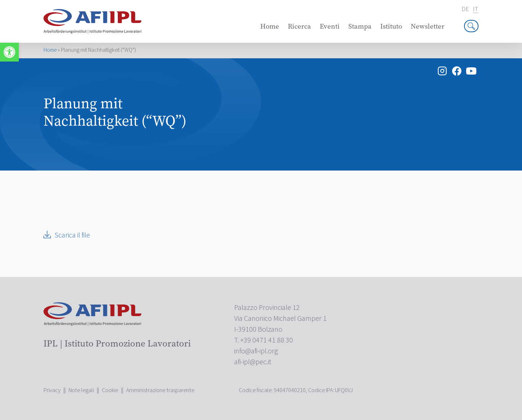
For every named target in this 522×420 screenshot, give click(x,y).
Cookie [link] (110, 390)
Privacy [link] (52, 390)
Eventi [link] (330, 26)
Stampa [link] (360, 26)
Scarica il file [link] (72, 235)
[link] (9, 52)
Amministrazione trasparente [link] (160, 390)
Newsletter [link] (428, 26)
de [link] (465, 9)
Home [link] (270, 26)
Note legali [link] (81, 390)
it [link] (476, 10)
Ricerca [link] (299, 26)
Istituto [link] (391, 26)
